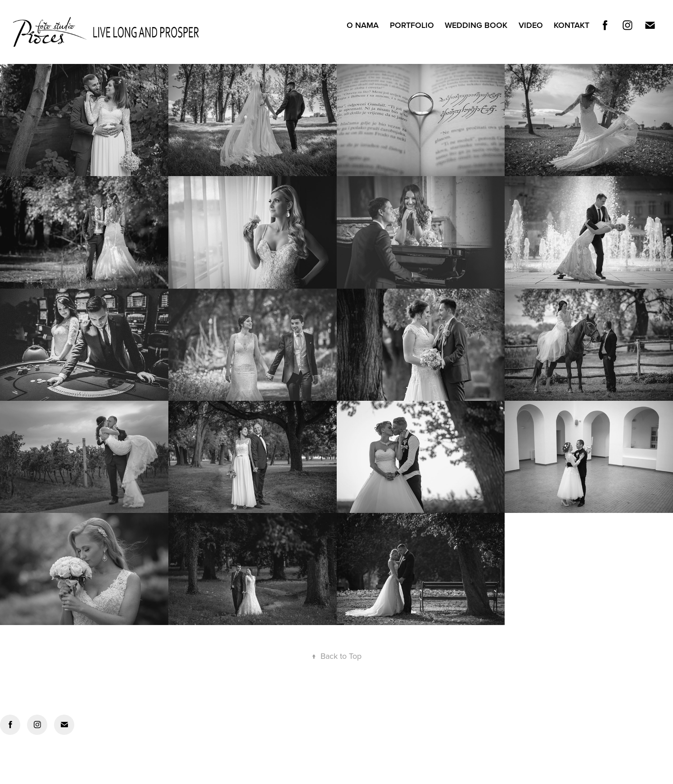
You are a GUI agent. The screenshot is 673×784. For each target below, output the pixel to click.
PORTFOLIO (412, 25)
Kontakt (571, 25)
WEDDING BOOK (476, 25)
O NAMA (363, 25)
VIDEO (531, 25)
